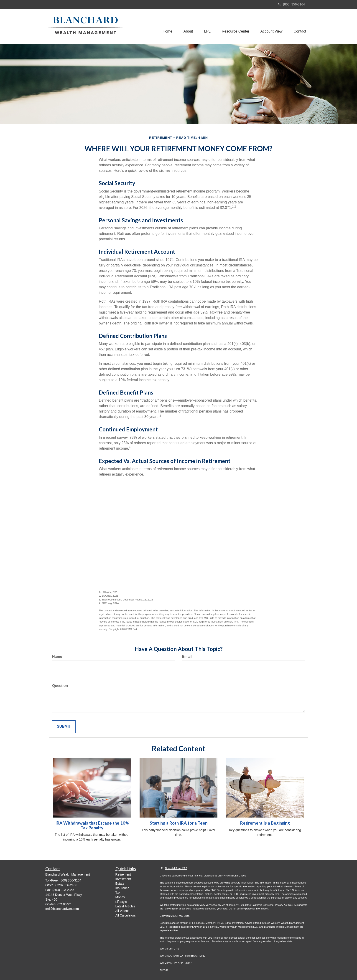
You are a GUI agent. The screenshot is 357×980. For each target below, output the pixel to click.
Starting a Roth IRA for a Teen (179, 823)
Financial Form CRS (176, 868)
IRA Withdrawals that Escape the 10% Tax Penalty (92, 825)
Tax (118, 893)
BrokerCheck (239, 876)
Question (60, 686)
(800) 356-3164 (292, 4)
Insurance (122, 888)
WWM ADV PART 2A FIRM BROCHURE (182, 956)
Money (120, 897)
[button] (187, 27)
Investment (123, 879)
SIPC (228, 923)
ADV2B (164, 970)
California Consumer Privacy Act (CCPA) (274, 905)
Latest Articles (125, 906)
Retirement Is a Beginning (265, 823)
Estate (120, 884)
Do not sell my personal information (248, 909)
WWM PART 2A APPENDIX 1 (176, 963)
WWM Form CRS (170, 949)
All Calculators (126, 915)
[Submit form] (64, 727)
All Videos (122, 911)
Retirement (123, 874)
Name (57, 657)
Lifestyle (121, 902)
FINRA (219, 923)
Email (187, 657)
